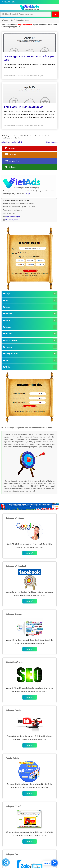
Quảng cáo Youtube (13, 710)
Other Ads (8, 347)
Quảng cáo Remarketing (15, 614)
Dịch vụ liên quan (10, 340)
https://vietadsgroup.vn (12, 220)
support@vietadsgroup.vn (12, 217)
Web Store (8, 334)
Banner (7, 307)
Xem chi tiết (29, 553)
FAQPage (27, 194)
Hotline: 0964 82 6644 (9, 2)
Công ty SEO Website (14, 662)
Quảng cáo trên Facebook (16, 566)
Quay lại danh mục (12, 142)
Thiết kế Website (12, 758)
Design (7, 294)
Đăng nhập (38, 76)
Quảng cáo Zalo (12, 854)
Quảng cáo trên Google (15, 518)
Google (7, 320)
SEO (6, 300)
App (6, 360)
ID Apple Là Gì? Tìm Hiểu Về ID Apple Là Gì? (23, 107)
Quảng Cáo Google (10, 354)
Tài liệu (7, 367)
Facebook (8, 314)
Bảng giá (7, 327)
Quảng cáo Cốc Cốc (14, 806)
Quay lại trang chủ (52, 142)
